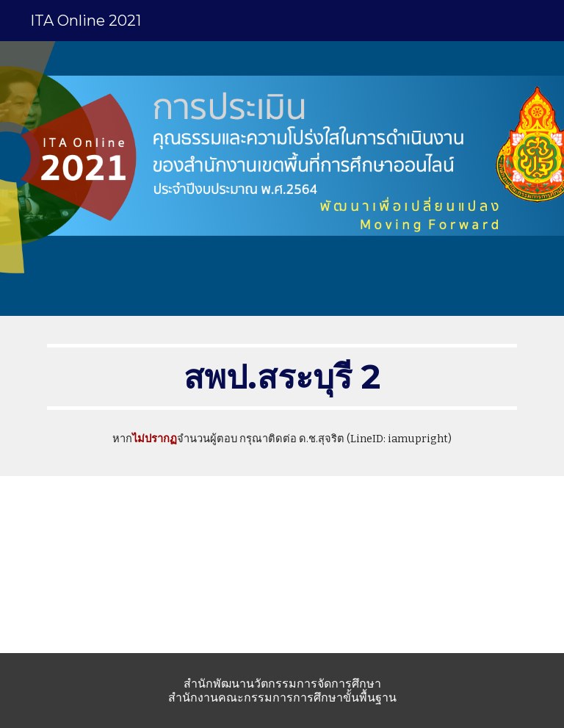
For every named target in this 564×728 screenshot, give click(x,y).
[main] (282, 377)
